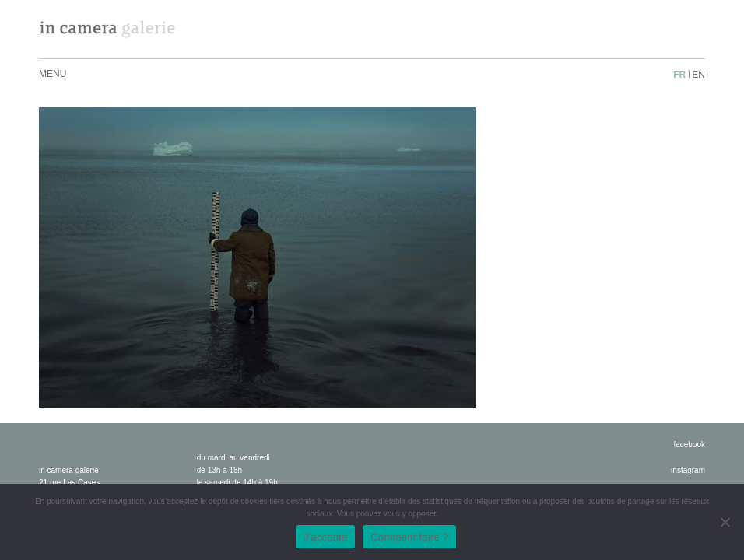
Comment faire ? (409, 537)
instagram (688, 470)
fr (679, 75)
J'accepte (326, 537)
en (698, 75)
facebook (689, 444)
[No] (725, 522)
